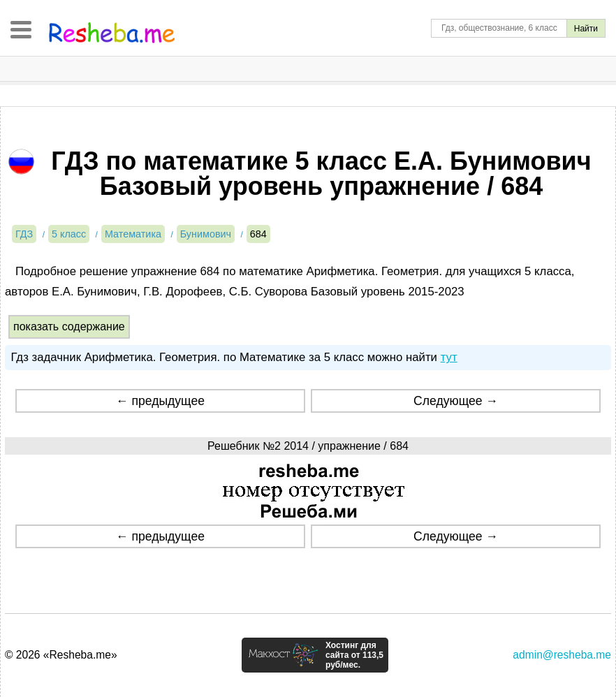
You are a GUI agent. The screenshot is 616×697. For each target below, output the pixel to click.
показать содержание (69, 327)
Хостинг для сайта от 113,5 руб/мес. (354, 655)
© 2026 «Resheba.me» (61, 655)
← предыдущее (160, 401)
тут (449, 357)
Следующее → (456, 401)
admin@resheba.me (562, 655)
